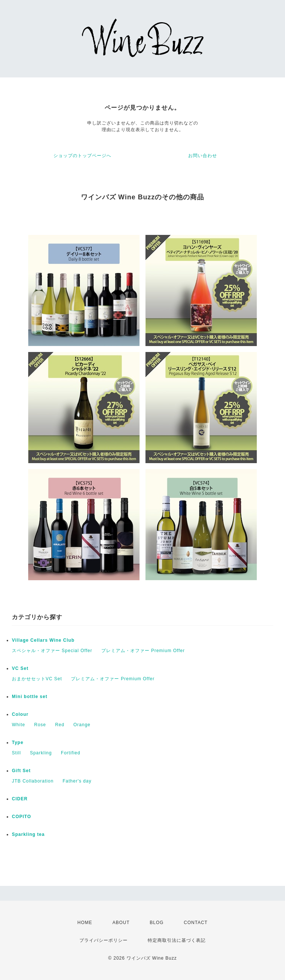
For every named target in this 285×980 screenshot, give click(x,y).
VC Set (20, 668)
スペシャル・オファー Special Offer (52, 651)
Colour (20, 714)
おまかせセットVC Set (37, 679)
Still (16, 753)
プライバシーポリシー (104, 940)
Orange (82, 725)
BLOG (157, 923)
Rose (40, 725)
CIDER (20, 799)
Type (18, 743)
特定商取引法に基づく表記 (177, 940)
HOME (85, 923)
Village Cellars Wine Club (43, 640)
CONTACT (196, 923)
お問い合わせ (203, 156)
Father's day (77, 781)
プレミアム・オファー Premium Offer (143, 651)
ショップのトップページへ (82, 156)
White (19, 725)
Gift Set (21, 771)
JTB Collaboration (33, 781)
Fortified (71, 753)
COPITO (22, 817)
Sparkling (41, 753)
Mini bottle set (30, 697)
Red (60, 725)
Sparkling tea (28, 834)
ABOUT (121, 923)
